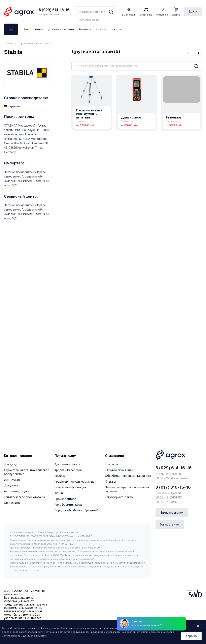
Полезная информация (70, 487)
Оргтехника (12, 503)
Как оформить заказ (68, 505)
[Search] (111, 12)
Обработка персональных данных (128, 476)
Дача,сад (11, 464)
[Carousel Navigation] (194, 53)
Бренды (116, 29)
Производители (29, 44)
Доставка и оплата (61, 29)
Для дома (11, 485)
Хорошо (191, 636)
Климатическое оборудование (25, 497)
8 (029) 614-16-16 (174, 468)
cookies (41, 628)
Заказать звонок (172, 513)
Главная (9, 44)
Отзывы (110, 482)
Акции (39, 29)
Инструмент (12, 480)
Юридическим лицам (119, 470)
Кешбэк (60, 476)
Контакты (85, 29)
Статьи (101, 29)
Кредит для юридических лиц (75, 482)
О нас (26, 29)
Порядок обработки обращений (77, 510)
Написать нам (170, 525)
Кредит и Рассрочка (68, 470)
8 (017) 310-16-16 (173, 487)
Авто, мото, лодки (17, 491)
